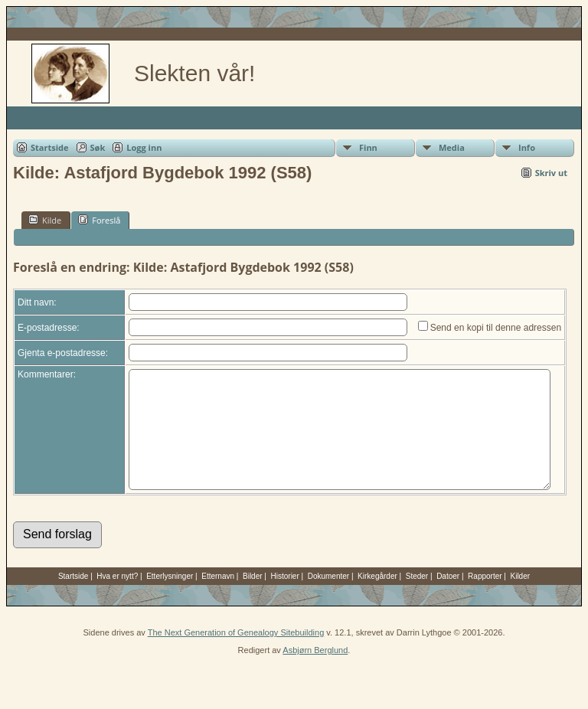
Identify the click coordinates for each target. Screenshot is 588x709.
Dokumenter (328, 599)
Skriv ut (551, 173)
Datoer (448, 599)
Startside (50, 147)
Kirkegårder (377, 599)
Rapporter (485, 599)
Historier (285, 599)
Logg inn (144, 147)
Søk (98, 147)
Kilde (45, 220)
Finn (368, 147)
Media (452, 147)
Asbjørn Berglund (315, 673)
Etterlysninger (170, 599)
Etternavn (218, 599)
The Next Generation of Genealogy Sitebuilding (236, 655)
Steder (417, 599)
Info (527, 147)
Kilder (521, 599)
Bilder (253, 599)
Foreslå (99, 220)
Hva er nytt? (117, 599)
